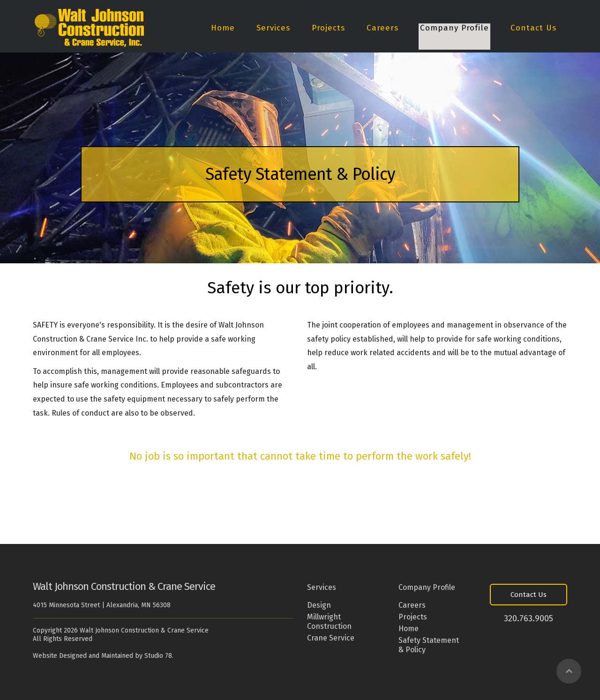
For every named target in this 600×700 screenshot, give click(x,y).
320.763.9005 (529, 618)
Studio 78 (158, 656)
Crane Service (331, 638)
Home (223, 28)
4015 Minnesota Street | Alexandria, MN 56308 (102, 605)
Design (319, 605)
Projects (328, 28)
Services (273, 28)
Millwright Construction (329, 622)
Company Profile (454, 28)
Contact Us (533, 28)
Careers (382, 28)
